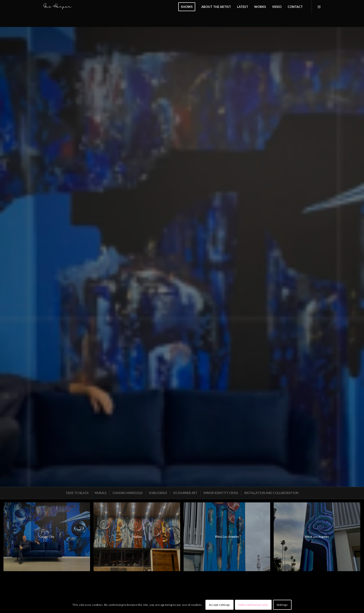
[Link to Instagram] (319, 7)
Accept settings (219, 605)
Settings (282, 605)
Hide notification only (253, 605)
